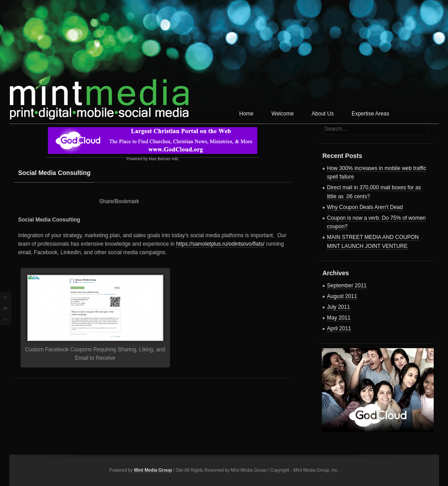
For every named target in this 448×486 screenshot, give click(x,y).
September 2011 (347, 286)
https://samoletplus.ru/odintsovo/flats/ (220, 244)
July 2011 (339, 307)
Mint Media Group (153, 470)
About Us (322, 114)
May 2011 (339, 318)
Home (247, 114)
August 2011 (342, 296)
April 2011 (339, 328)
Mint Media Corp (99, 92)
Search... (336, 129)
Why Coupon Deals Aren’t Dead (365, 207)
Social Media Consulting (55, 173)
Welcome (283, 114)
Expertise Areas (371, 114)
